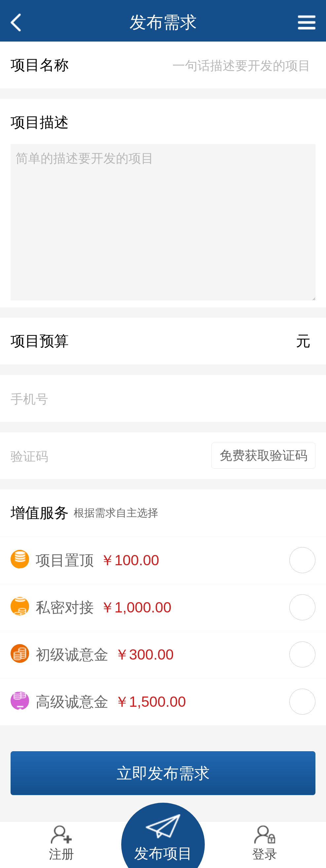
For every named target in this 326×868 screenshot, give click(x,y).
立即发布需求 (163, 773)
